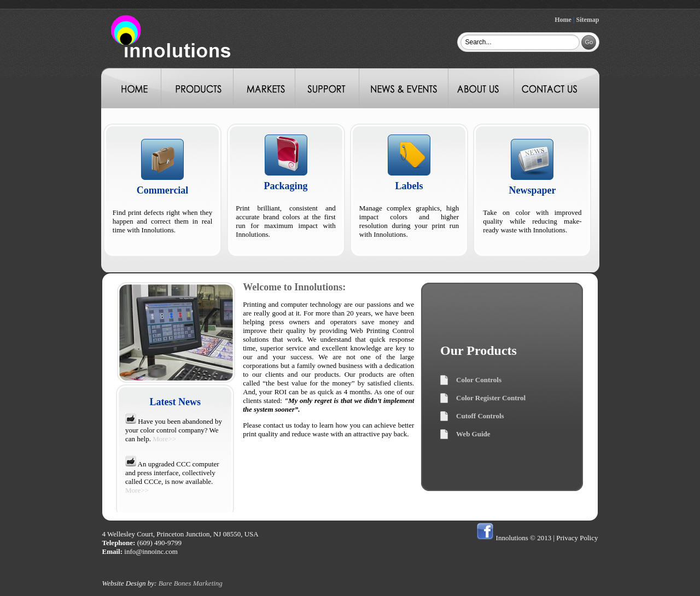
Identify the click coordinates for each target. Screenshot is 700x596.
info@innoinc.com (151, 551)
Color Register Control (491, 398)
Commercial (163, 190)
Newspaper (532, 190)
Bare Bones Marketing (191, 583)
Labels (409, 186)
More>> (164, 439)
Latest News (175, 402)
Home (563, 20)
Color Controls (479, 380)
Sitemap (588, 20)
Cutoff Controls (480, 416)
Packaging (286, 186)
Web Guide (473, 434)
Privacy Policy (577, 538)
